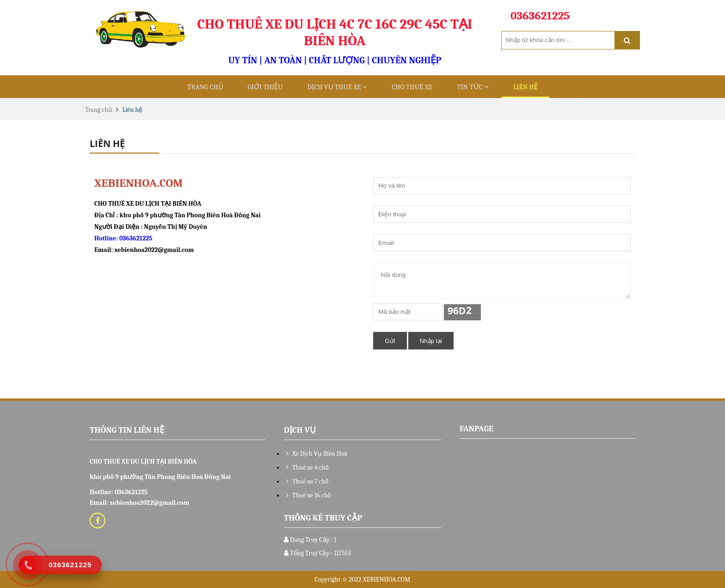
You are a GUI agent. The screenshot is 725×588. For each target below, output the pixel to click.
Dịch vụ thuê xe (338, 87)
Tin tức (473, 87)
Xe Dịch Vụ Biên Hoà (316, 454)
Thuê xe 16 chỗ (307, 495)
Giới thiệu (265, 87)
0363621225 (136, 238)
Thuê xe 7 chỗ (306, 481)
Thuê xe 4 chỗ (306, 468)
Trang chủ (205, 87)
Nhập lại (431, 341)
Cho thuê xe (412, 87)
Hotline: (107, 238)
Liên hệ (525, 87)
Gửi (390, 341)
